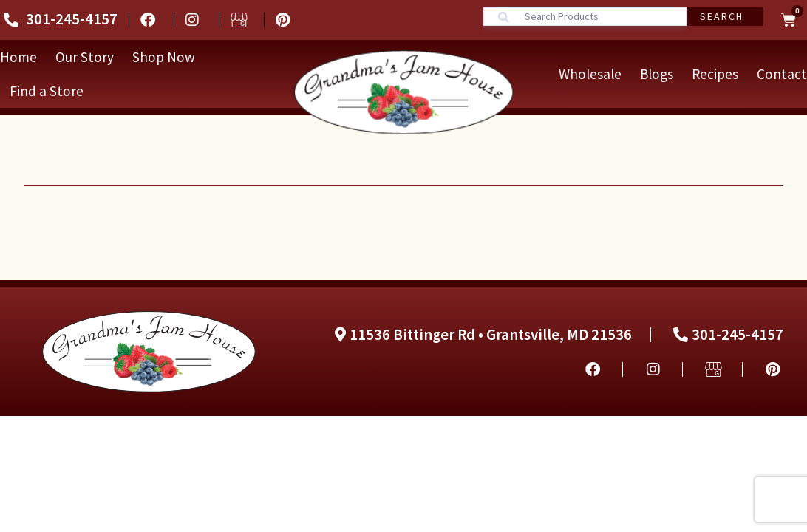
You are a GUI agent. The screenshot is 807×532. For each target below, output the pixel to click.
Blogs (657, 74)
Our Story (85, 57)
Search (722, 16)
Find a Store (47, 91)
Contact (782, 74)
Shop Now (164, 57)
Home (18, 57)
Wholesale (590, 74)
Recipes (715, 74)
